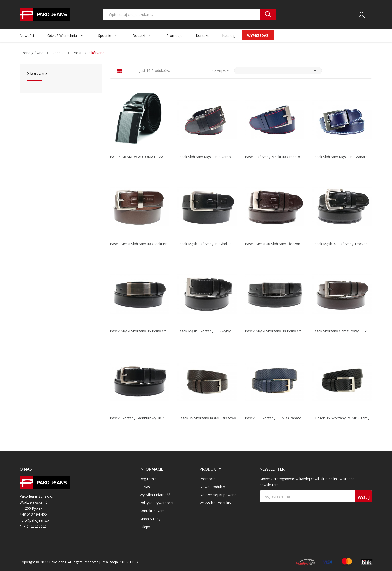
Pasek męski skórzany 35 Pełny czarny (140, 331)
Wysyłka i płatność (155, 495)
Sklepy (145, 527)
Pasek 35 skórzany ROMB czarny (342, 418)
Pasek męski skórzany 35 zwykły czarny (207, 331)
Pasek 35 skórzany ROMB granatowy (275, 418)
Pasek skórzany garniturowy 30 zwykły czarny (140, 418)
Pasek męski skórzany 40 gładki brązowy (140, 244)
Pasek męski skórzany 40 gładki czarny (207, 244)
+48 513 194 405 (33, 514)
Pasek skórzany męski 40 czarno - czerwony (207, 157)
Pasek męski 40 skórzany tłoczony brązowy (275, 244)
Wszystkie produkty (215, 503)
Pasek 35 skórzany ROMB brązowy (207, 418)
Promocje (208, 479)
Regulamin (148, 479)
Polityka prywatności (156, 503)
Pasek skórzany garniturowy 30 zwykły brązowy (342, 331)
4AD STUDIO (130, 562)
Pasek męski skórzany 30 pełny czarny (275, 331)
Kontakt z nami (153, 511)
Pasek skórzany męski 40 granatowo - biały (342, 157)
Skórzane (37, 74)
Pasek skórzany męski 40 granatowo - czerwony (275, 157)
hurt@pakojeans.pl (35, 520)
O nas (145, 487)
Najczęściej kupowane (218, 495)
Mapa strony (150, 519)
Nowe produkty (212, 487)
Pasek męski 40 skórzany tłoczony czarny (342, 244)
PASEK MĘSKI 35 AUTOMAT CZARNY (140, 157)
